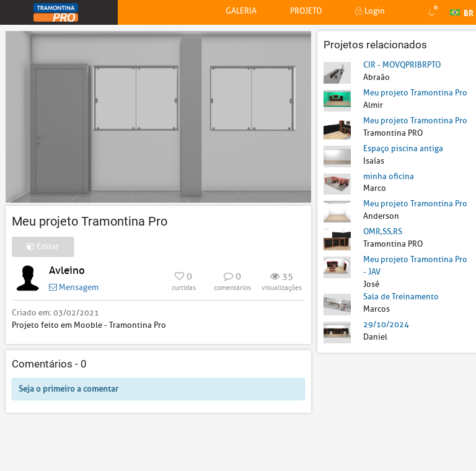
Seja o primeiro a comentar (68, 389)
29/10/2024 (386, 324)
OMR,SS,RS (383, 231)
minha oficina (389, 176)
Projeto (306, 11)
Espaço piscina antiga (403, 148)
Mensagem (74, 287)
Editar (43, 246)
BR (462, 11)
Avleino (67, 271)
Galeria (241, 11)
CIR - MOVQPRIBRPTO (402, 65)
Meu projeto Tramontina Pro (415, 93)
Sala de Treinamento (401, 297)
